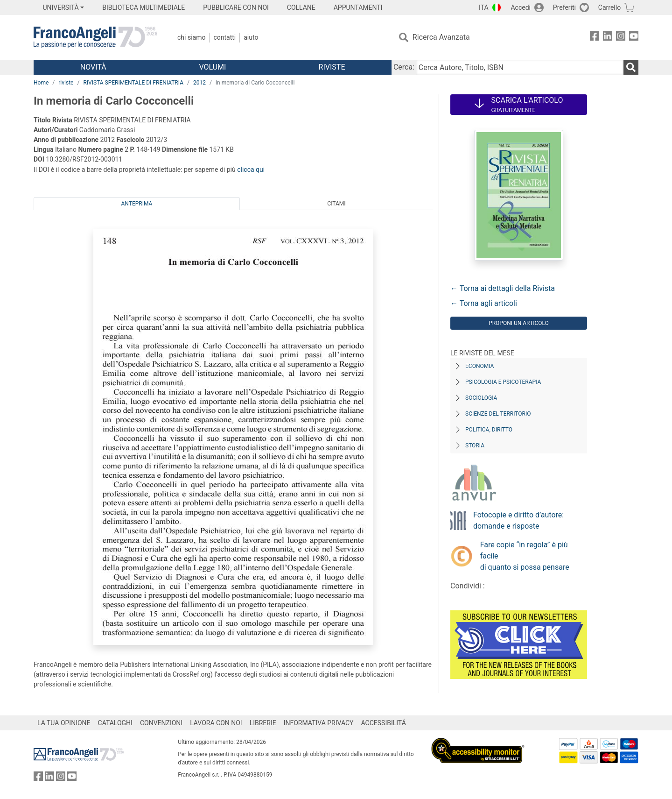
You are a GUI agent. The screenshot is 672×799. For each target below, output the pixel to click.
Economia (479, 366)
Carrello (609, 7)
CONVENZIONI (161, 723)
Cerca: (404, 67)
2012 (199, 83)
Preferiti (564, 7)
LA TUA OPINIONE (64, 723)
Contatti (224, 37)
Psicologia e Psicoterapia (503, 382)
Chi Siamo (191, 37)
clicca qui (251, 170)
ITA (484, 7)
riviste (66, 83)
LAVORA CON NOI (216, 723)
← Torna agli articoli (484, 303)
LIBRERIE (263, 723)
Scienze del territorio (498, 414)
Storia (475, 445)
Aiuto (251, 37)
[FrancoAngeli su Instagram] (621, 38)
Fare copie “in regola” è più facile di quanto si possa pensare (525, 556)
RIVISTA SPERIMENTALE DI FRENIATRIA (133, 83)
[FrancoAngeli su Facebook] (595, 38)
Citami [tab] (336, 204)
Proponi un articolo (519, 323)
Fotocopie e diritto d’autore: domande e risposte (518, 520)
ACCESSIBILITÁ (384, 723)
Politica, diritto (489, 430)
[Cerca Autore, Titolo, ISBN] (520, 67)
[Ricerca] (631, 67)
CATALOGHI (115, 723)
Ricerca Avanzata (441, 37)
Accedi (521, 7)
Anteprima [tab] (137, 204)
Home (41, 83)
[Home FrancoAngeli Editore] (95, 37)
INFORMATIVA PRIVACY (319, 723)
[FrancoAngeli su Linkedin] (608, 38)
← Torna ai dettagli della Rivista (503, 288)
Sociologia (481, 398)
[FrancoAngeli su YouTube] (634, 38)
